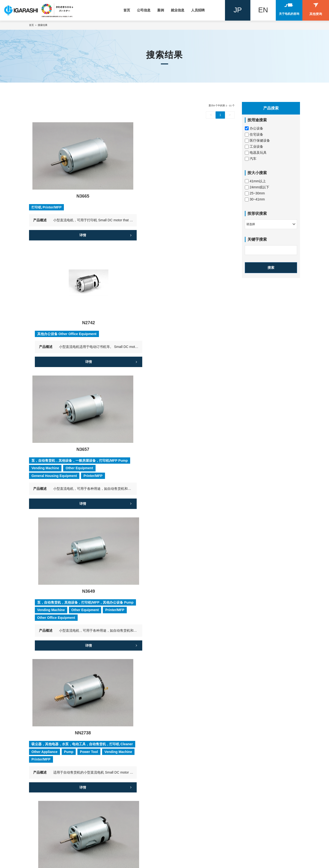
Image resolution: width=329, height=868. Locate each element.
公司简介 (109, 759)
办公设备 (254, 128)
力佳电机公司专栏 (117, 825)
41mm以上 (255, 181)
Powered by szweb (117, 863)
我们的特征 (111, 785)
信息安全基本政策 (116, 806)
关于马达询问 (45, 834)
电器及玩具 (256, 153)
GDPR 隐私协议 (62, 863)
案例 (161, 10)
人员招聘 (198, 10)
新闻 (173, 825)
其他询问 (41, 841)
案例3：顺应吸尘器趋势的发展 (261, 772)
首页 (127, 10)
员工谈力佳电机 (182, 765)
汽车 (251, 159)
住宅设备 (254, 134)
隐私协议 (35, 863)
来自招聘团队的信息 (185, 772)
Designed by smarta (153, 863)
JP (238, 10)
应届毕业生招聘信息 (185, 759)
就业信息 (178, 10)
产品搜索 (41, 750)
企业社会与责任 (114, 812)
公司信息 (144, 10)
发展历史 (109, 772)
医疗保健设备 (257, 141)
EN (263, 10)
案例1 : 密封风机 (250, 759)
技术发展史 (111, 792)
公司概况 (109, 750)
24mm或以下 (257, 187)
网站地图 (88, 863)
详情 (79, 230)
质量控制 (109, 799)
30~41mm (255, 199)
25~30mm (255, 193)
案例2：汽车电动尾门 (254, 765)
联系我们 (41, 825)
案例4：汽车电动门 (252, 779)
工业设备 (254, 147)
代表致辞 (109, 765)
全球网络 (109, 779)
